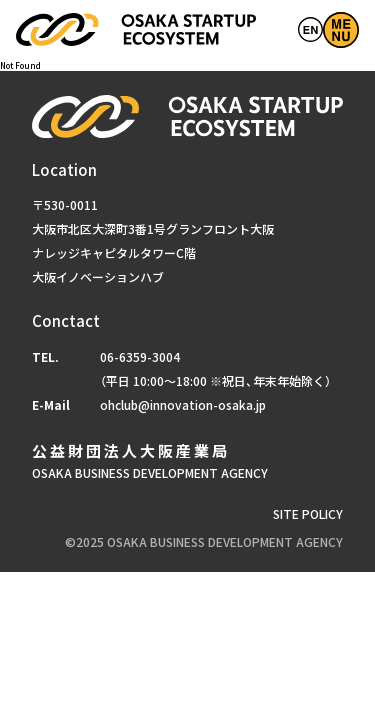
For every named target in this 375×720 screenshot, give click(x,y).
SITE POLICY (308, 514)
